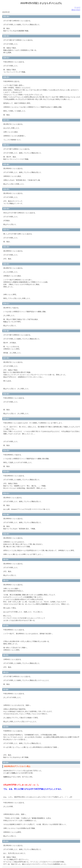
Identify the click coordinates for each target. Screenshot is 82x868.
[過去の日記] (76, 10)
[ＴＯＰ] (77, 7)
